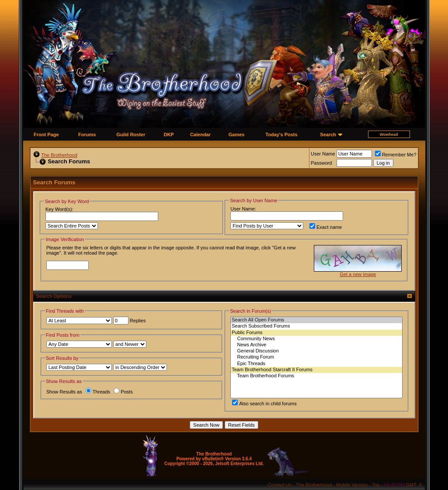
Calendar (200, 135)
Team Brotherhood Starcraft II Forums (316, 370)
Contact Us (280, 485)
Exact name (326, 227)
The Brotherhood (59, 155)
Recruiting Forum (316, 357)
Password (321, 163)
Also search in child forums (264, 404)
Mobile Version (352, 485)
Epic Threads (316, 364)
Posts (123, 392)
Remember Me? (396, 155)
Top (376, 485)
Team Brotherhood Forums (316, 376)
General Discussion (316, 351)
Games (237, 135)
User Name (323, 154)
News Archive (316, 345)
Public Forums (316, 333)
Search (328, 135)
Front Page (46, 135)
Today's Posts (281, 135)
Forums (87, 135)
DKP (168, 135)
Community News (316, 339)
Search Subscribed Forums (316, 326)
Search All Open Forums (316, 320)
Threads (98, 392)
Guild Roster (131, 135)
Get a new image (358, 274)
